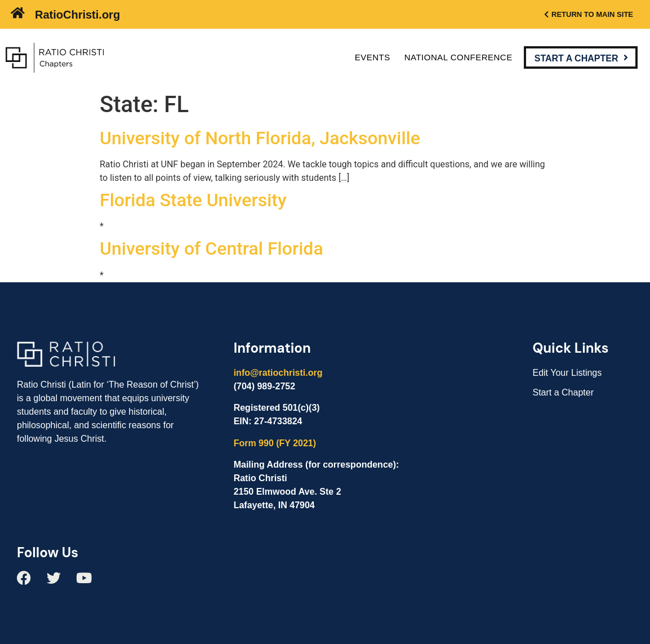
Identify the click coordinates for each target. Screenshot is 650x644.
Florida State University (193, 200)
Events (373, 57)
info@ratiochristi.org (278, 373)
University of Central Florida (212, 248)
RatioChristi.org (77, 15)
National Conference (458, 57)
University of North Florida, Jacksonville (260, 138)
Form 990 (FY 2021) (275, 443)
